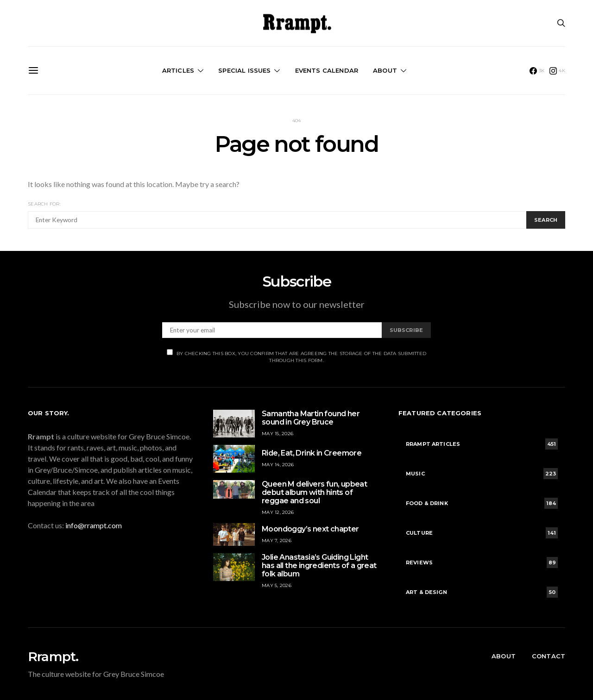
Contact (549, 656)
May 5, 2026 (277, 585)
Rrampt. (53, 656)
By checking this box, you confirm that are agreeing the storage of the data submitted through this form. (296, 356)
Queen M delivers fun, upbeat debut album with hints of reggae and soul (314, 492)
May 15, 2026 (278, 434)
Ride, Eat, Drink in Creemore (312, 453)
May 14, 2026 (278, 465)
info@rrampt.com (94, 525)
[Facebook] (537, 71)
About (385, 70)
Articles (178, 70)
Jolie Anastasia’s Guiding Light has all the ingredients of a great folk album (319, 566)
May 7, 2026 (277, 541)
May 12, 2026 (278, 512)
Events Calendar (327, 70)
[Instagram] (557, 71)
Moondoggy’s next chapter (310, 529)
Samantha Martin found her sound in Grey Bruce (311, 418)
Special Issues (244, 70)
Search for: (44, 204)
